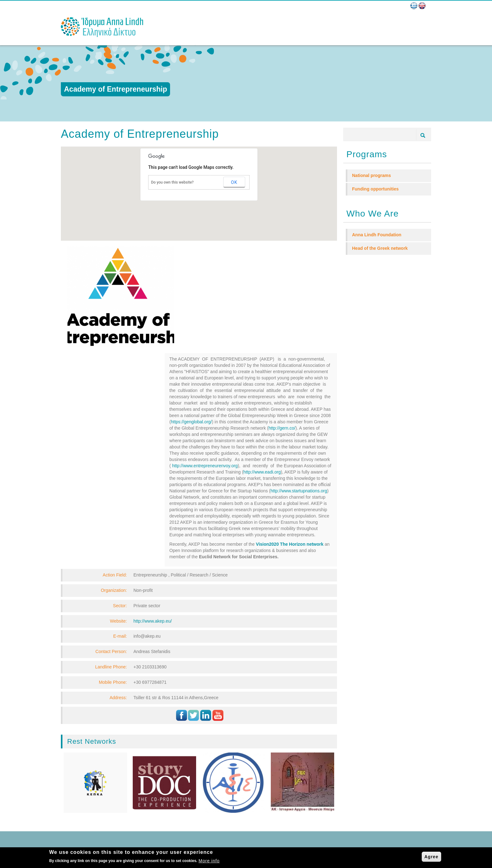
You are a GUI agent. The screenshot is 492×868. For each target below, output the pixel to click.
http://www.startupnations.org (299, 384)
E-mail (167, 781)
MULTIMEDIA (84, 812)
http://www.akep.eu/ (152, 514)
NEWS (78, 790)
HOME (78, 761)
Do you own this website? (173, 182)
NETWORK (82, 775)
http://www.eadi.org (262, 365)
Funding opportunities (375, 189)
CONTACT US (85, 820)
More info (209, 861)
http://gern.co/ (282, 321)
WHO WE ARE (85, 768)
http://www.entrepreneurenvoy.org (205, 359)
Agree (432, 857)
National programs (372, 175)
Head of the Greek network (380, 248)
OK (234, 182)
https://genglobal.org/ (191, 315)
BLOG (78, 805)
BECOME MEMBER (90, 797)
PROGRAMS (84, 782)
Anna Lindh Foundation (377, 235)
